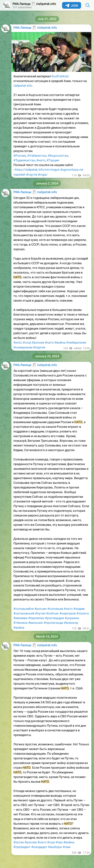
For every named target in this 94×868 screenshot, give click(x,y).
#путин (40, 613)
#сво (59, 842)
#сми (67, 847)
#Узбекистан (37, 156)
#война (60, 342)
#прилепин (36, 618)
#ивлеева (20, 618)
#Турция (53, 160)
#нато (41, 160)
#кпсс (18, 342)
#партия (39, 347)
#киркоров (68, 613)
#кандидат (39, 847)
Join (72, 6)
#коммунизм (23, 347)
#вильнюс (36, 623)
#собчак (52, 613)
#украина (72, 618)
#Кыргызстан (58, 156)
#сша (51, 842)
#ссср (27, 342)
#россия (38, 342)
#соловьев (55, 609)
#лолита (83, 613)
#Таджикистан (24, 160)
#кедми (79, 609)
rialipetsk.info (23, 86)
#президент (22, 847)
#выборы (55, 847)
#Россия (20, 156)
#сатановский (24, 613)
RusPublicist (60, 76)
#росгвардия (54, 618)
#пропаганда (53, 623)
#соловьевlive (24, 609)
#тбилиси (20, 623)
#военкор (71, 623)
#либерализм (76, 342)
